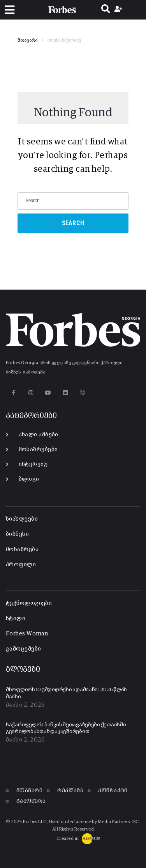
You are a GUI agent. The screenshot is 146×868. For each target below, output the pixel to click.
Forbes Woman (27, 634)
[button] (10, 10)
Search (73, 223)
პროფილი (21, 565)
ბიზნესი (17, 534)
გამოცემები (24, 649)
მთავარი (27, 41)
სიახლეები (22, 519)
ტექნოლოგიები (29, 603)
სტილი (16, 618)
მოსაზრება (22, 549)
